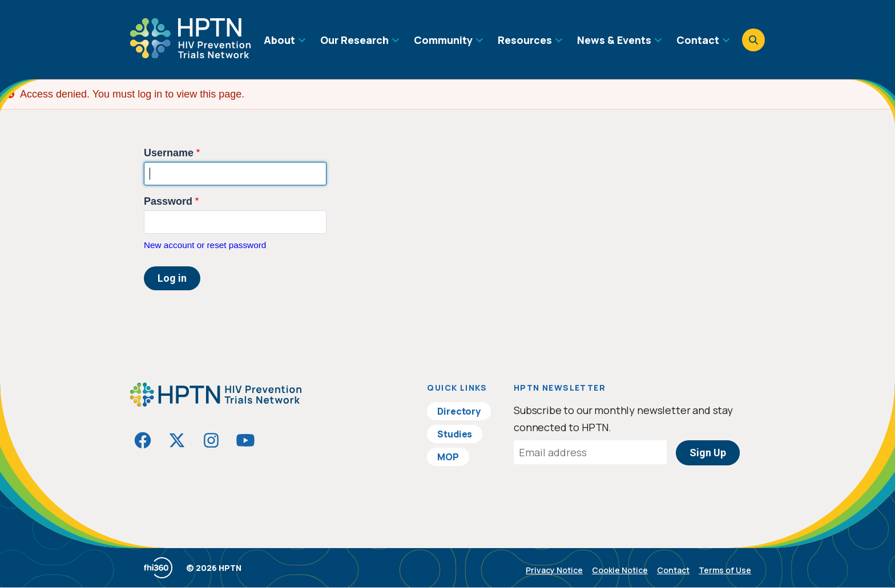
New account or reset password (205, 245)
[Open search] (753, 40)
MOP (448, 457)
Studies (455, 434)
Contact (673, 570)
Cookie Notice (620, 570)
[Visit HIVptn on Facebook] (143, 440)
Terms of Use (725, 570)
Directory (459, 411)
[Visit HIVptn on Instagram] (211, 440)
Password (168, 201)
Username (169, 153)
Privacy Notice (554, 570)
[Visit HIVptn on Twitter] (177, 440)
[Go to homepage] (190, 54)
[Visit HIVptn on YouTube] (245, 440)
